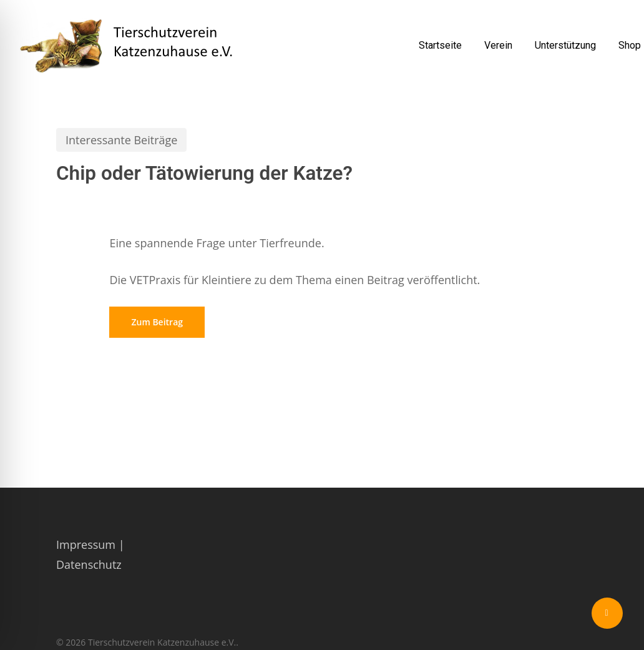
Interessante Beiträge (121, 140)
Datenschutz (89, 564)
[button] (157, 322)
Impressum (86, 544)
